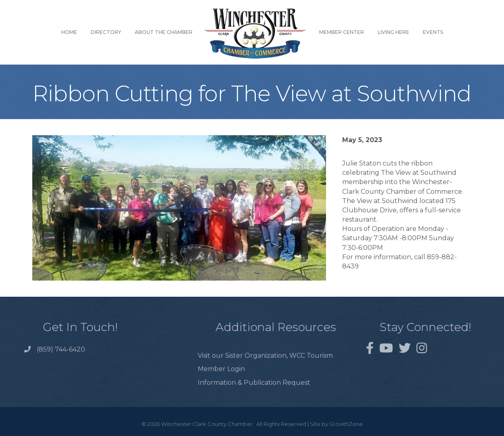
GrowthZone (346, 424)
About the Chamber (164, 32)
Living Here (393, 32)
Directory (106, 32)
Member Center (342, 32)
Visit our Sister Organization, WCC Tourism (265, 365)
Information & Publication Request (254, 391)
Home (69, 32)
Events (433, 32)
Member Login (221, 378)
